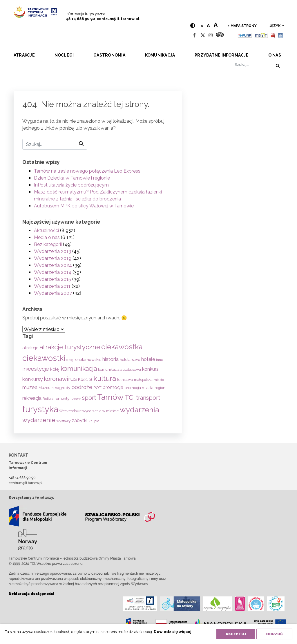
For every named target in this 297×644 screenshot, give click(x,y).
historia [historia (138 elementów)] (111, 359)
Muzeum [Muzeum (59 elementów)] (46, 388)
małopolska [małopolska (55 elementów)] (143, 380)
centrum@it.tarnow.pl (118, 19)
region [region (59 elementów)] (160, 388)
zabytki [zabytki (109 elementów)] (79, 420)
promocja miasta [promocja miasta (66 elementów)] (139, 388)
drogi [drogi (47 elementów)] (70, 360)
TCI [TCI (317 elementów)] (130, 397)
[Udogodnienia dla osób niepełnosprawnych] (281, 35)
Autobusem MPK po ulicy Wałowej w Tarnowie (84, 206)
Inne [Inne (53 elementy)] (160, 360)
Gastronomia (109, 55)
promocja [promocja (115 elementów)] (113, 387)
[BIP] (273, 35)
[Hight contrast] (192, 26)
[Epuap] (245, 35)
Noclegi (64, 55)
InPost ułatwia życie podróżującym (71, 185)
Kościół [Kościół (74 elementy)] (85, 379)
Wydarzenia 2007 (53, 293)
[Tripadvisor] (220, 35)
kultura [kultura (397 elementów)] (105, 378)
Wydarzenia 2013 (52, 251)
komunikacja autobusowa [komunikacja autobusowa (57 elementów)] (119, 369)
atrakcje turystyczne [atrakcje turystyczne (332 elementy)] (70, 347)
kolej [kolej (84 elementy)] (55, 369)
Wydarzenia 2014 (53, 272)
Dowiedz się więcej (173, 632)
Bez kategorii (48, 244)
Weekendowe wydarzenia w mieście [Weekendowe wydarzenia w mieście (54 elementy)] (89, 411)
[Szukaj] (252, 65)
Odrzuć (274, 634)
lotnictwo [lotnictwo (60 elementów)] (125, 380)
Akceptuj (236, 634)
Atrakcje (24, 55)
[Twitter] (203, 35)
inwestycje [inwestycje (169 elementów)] (36, 369)
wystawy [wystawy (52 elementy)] (64, 421)
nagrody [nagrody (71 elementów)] (63, 388)
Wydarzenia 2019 (53, 258)
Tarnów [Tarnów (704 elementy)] (110, 397)
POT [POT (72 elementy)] (97, 388)
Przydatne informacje (222, 55)
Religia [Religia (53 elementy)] (48, 399)
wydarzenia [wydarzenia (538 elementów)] (140, 410)
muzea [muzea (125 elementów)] (30, 387)
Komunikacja (160, 55)
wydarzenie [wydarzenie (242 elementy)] (39, 420)
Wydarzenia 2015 (52, 279)
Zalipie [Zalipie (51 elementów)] (94, 421)
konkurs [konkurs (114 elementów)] (150, 369)
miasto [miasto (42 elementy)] (159, 380)
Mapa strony (244, 26)
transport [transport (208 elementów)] (148, 398)
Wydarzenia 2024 (53, 265)
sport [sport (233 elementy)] (89, 398)
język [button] (276, 26)
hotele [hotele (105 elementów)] (148, 359)
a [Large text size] (215, 25)
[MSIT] (261, 35)
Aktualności (46, 230)
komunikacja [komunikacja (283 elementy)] (79, 369)
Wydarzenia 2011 (52, 286)
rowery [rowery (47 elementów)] (76, 399)
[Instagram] (211, 35)
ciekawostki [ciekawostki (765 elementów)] (44, 358)
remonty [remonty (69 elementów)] (62, 398)
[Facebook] (194, 35)
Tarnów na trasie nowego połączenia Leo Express (87, 171)
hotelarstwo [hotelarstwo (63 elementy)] (130, 360)
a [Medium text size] (208, 26)
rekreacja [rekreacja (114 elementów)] (32, 398)
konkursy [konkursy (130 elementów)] (32, 379)
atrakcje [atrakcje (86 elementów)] (30, 348)
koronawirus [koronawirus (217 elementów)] (60, 379)
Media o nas (47, 237)
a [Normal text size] (202, 26)
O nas (275, 55)
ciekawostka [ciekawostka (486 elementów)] (122, 347)
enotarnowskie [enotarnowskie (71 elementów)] (88, 359)
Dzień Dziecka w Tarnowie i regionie (72, 178)
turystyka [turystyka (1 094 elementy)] (40, 409)
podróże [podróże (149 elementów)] (82, 387)
